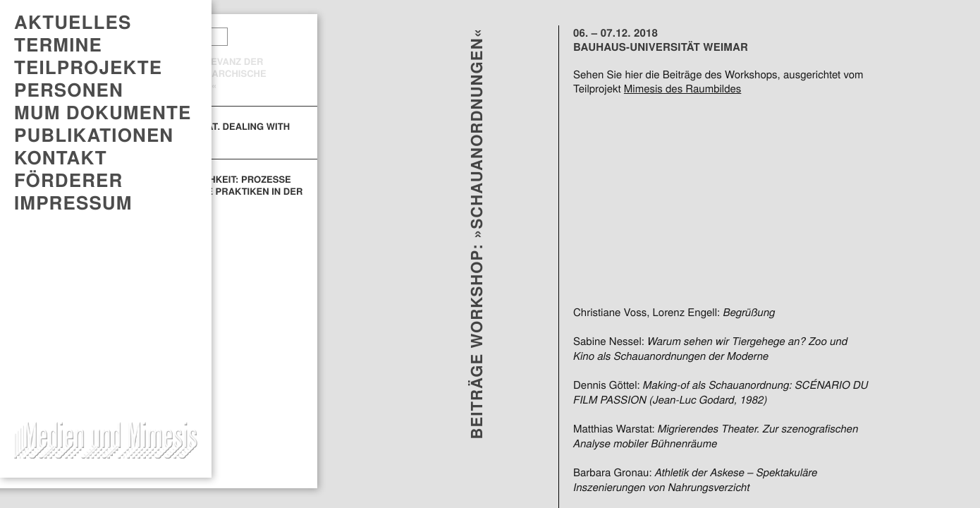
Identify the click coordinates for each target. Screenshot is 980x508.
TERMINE (58, 44)
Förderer (68, 180)
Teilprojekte (88, 67)
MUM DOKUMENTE (103, 112)
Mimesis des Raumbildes (682, 89)
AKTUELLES (73, 22)
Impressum (73, 202)
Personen (69, 90)
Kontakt (61, 157)
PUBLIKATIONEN (94, 135)
